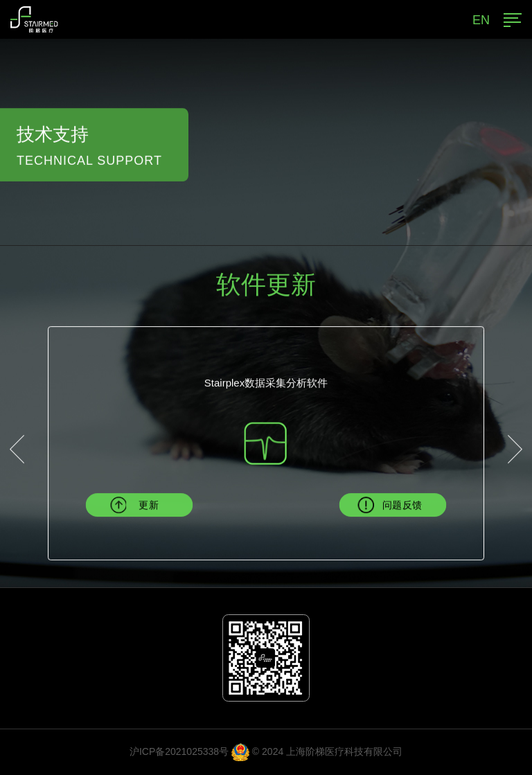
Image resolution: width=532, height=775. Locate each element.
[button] (17, 450)
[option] (266, 417)
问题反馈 (402, 505)
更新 (149, 505)
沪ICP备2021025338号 (179, 751)
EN (481, 20)
